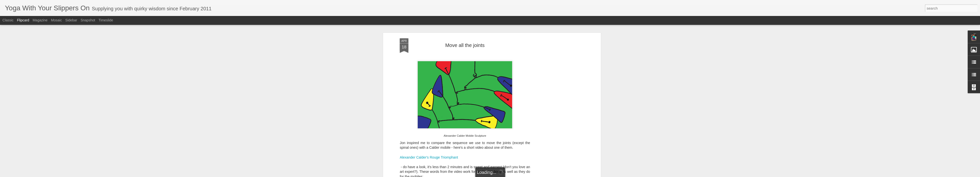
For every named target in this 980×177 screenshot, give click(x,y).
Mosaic (56, 20)
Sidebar (71, 20)
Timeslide (106, 20)
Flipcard (23, 20)
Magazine (40, 20)
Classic (8, 20)
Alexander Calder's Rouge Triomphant (429, 157)
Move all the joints (465, 45)
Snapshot (88, 20)
